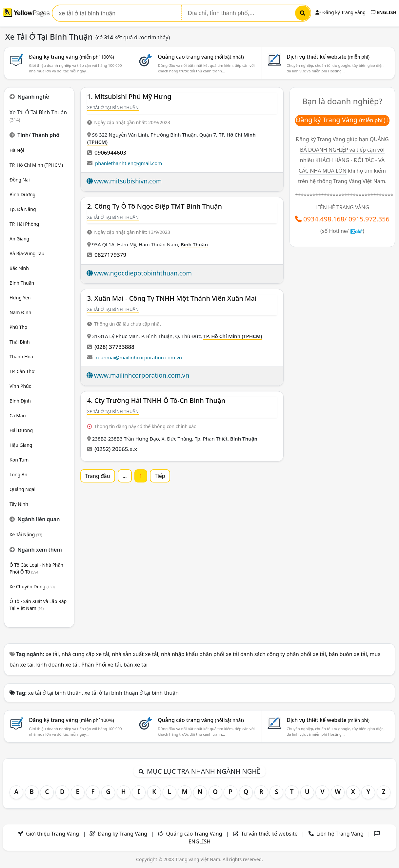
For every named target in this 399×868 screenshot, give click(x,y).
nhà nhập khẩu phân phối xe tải (200, 654)
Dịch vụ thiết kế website (328, 57)
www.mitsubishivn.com (128, 181)
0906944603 (110, 152)
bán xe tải (136, 665)
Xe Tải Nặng (26, 534)
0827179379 (110, 255)
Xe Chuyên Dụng (32, 586)
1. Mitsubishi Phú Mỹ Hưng (129, 96)
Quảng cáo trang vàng (201, 57)
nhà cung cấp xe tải (85, 654)
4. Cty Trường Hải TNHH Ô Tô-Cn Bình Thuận (156, 400)
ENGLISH (384, 12)
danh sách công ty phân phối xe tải (283, 654)
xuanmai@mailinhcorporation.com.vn (139, 357)
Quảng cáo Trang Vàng (194, 834)
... (125, 476)
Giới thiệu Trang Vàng (52, 834)
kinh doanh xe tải (58, 665)
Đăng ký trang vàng (71, 57)
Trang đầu (98, 476)
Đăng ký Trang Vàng (340, 12)
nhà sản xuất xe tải (135, 654)
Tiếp (160, 476)
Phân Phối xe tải (101, 665)
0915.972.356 (369, 219)
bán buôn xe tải (348, 654)
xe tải (52, 654)
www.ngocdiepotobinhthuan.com (143, 273)
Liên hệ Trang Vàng (340, 834)
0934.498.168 (324, 219)
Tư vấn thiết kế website (270, 834)
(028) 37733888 (114, 347)
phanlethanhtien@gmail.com (129, 163)
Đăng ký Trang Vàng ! (342, 120)
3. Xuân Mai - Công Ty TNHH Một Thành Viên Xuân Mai (172, 298)
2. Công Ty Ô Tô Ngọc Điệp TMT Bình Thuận (155, 206)
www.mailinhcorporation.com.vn (142, 375)
